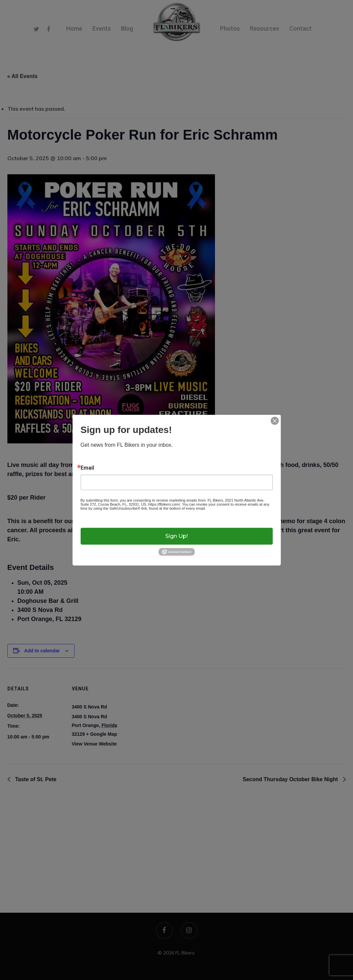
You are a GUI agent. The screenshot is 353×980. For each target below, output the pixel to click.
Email (87, 468)
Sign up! (176, 536)
